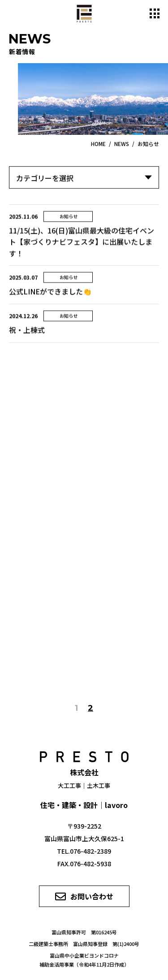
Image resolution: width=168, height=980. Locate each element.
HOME (98, 144)
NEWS (122, 144)
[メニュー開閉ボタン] (155, 13)
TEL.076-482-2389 (84, 851)
